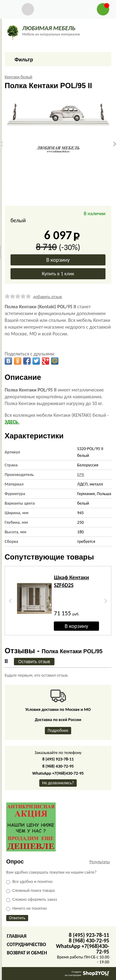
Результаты (100, 862)
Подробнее (58, 730)
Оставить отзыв (34, 662)
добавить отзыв (47, 297)
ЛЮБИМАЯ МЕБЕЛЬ (49, 28)
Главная (17, 936)
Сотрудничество (26, 944)
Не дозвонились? (58, 783)
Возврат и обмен (27, 953)
